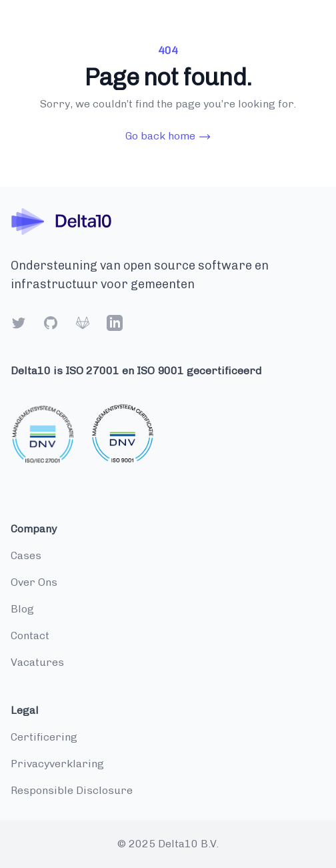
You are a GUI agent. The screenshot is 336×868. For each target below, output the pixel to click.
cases (26, 555)
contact (30, 635)
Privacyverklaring (57, 764)
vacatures (37, 662)
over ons (34, 582)
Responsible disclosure (72, 790)
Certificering (44, 737)
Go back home (168, 136)
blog (22, 609)
